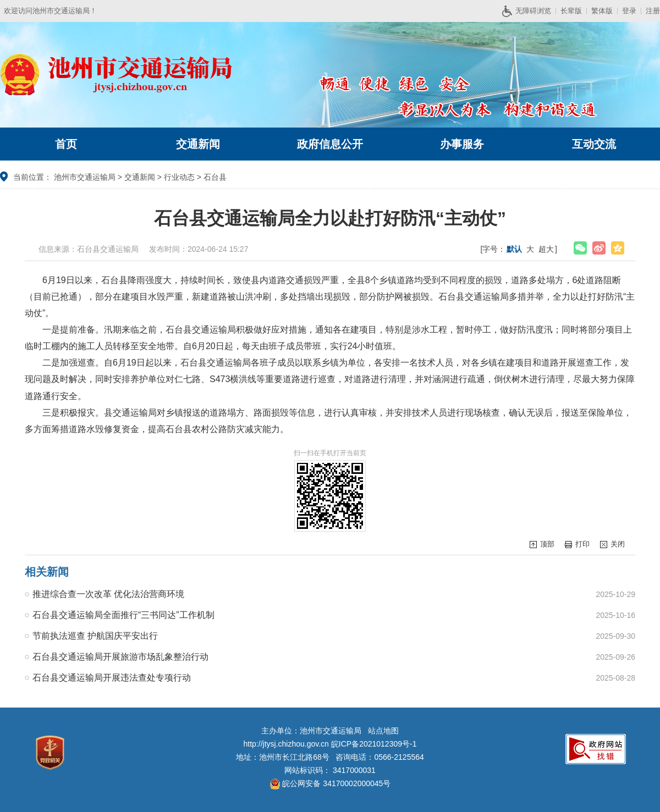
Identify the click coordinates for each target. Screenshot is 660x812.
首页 (66, 144)
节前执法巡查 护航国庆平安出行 (95, 636)
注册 (653, 11)
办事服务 (462, 144)
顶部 (547, 544)
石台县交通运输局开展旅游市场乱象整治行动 (120, 657)
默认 (514, 249)
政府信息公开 (330, 144)
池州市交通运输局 (85, 177)
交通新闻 (198, 144)
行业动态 (179, 177)
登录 (629, 11)
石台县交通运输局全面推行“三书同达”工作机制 (123, 615)
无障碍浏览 (531, 11)
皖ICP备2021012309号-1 (374, 744)
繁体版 (602, 11)
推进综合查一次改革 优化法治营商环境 (108, 594)
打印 (582, 544)
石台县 (215, 177)
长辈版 (571, 11)
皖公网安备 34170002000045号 (330, 783)
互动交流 (594, 144)
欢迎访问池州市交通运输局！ (50, 11)
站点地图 (383, 731)
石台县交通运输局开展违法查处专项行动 (112, 678)
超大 (546, 249)
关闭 (618, 544)
